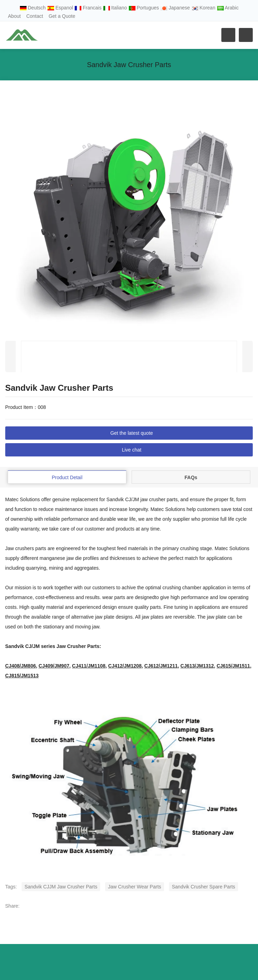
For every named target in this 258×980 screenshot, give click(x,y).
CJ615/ (233, 666)
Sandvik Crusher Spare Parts (203, 887)
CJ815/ (22, 676)
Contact (35, 16)
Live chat (132, 450)
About (14, 16)
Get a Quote (62, 16)
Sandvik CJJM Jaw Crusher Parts (61, 887)
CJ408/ (21, 666)
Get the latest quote (132, 433)
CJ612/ (161, 666)
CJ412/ (125, 666)
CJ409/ (54, 666)
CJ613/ (197, 666)
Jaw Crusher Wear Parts (134, 887)
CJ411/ (89, 666)
